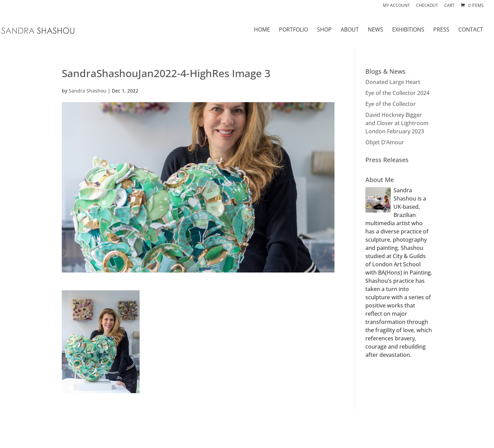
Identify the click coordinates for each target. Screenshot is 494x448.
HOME (262, 30)
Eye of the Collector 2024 (397, 93)
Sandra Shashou (87, 91)
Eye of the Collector (391, 104)
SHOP (324, 30)
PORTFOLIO (293, 30)
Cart (449, 6)
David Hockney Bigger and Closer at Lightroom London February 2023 (397, 123)
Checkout (427, 6)
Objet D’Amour (385, 142)
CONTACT (471, 30)
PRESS (441, 30)
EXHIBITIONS (408, 30)
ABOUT (350, 30)
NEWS (375, 30)
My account (396, 6)
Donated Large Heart (393, 82)
